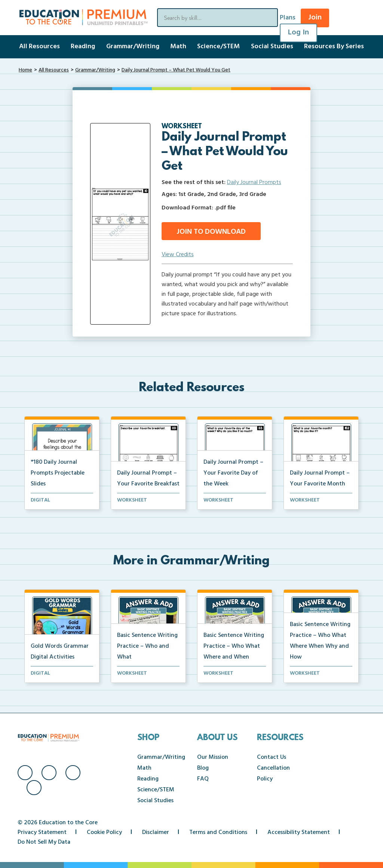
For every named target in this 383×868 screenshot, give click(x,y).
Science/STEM (218, 47)
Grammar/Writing (133, 47)
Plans (288, 18)
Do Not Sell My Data (44, 842)
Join (315, 18)
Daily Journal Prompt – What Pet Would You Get (176, 70)
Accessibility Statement (299, 832)
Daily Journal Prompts (254, 183)
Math (178, 47)
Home (25, 70)
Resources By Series (334, 47)
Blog (203, 768)
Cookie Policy (104, 832)
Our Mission (213, 757)
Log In (298, 33)
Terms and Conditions (218, 832)
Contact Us (272, 757)
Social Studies (272, 47)
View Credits (178, 255)
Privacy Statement (42, 832)
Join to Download (211, 232)
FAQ (203, 779)
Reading (83, 47)
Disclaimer (156, 832)
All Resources (39, 47)
